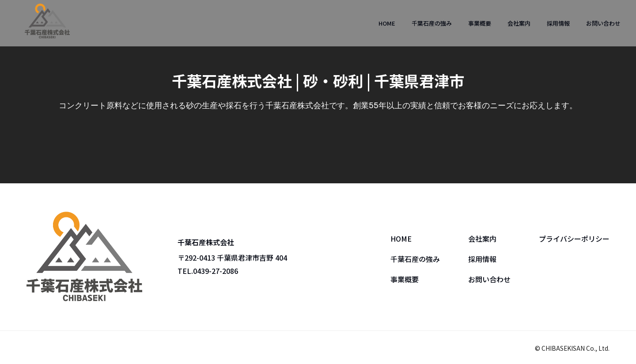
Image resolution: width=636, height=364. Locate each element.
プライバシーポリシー (574, 239)
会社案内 (519, 23)
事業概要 (480, 23)
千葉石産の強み (432, 23)
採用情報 (558, 23)
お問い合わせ (603, 23)
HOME (387, 23)
